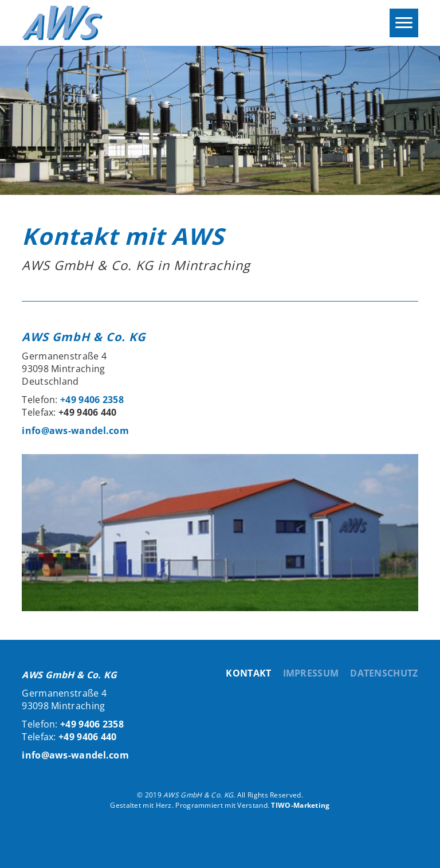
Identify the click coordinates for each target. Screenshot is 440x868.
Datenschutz (384, 673)
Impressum (311, 673)
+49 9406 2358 (92, 400)
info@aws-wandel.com (75, 431)
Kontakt (248, 673)
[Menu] (404, 23)
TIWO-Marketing (300, 805)
